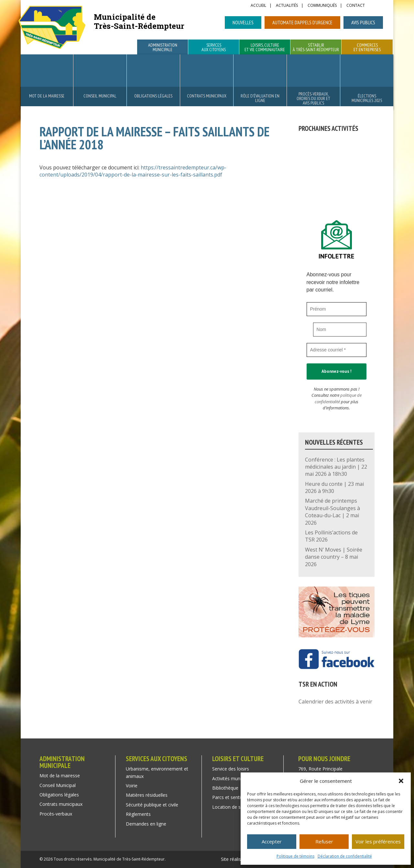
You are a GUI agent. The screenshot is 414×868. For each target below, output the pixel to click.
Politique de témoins (295, 856)
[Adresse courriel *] (337, 350)
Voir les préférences (378, 841)
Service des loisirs (231, 769)
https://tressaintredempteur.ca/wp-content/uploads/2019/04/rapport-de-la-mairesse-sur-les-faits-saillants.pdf (133, 171)
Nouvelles (243, 22)
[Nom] (340, 330)
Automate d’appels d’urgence (302, 22)
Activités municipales (234, 778)
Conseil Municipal (100, 96)
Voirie (132, 786)
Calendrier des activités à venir (335, 702)
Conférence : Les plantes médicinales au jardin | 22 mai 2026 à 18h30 (336, 467)
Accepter (272, 841)
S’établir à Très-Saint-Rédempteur (316, 48)
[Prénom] (337, 309)
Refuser (324, 841)
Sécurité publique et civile (152, 805)
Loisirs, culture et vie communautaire (265, 48)
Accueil (258, 6)
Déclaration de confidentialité (345, 856)
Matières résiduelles (147, 795)
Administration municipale (163, 48)
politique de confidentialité (338, 398)
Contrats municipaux (207, 96)
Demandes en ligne (146, 824)
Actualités (287, 6)
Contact (356, 6)
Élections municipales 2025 (367, 98)
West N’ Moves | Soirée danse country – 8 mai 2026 (334, 557)
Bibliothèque (225, 788)
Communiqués (322, 6)
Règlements (138, 814)
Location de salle (230, 807)
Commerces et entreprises (367, 48)
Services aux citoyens (214, 48)
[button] (401, 781)
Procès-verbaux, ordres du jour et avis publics (313, 98)
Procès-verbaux (56, 814)
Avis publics (363, 22)
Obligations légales (153, 96)
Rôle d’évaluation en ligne (260, 98)
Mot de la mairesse (47, 96)
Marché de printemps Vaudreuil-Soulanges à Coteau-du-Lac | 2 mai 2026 (332, 512)
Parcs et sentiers (230, 797)
